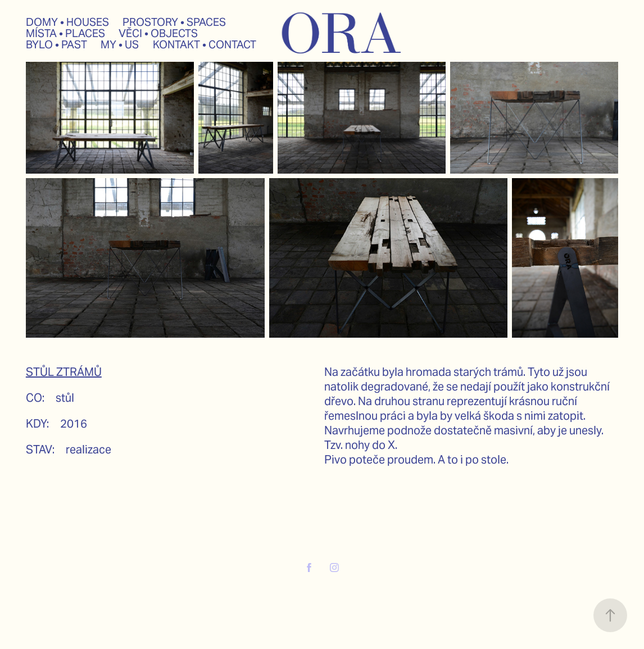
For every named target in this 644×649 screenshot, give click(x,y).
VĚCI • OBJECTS (158, 33)
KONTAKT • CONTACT (205, 44)
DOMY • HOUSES (67, 22)
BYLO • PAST (56, 44)
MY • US (120, 44)
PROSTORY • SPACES (174, 22)
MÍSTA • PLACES (65, 33)
